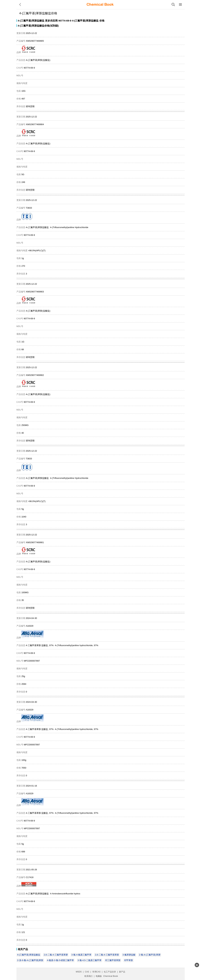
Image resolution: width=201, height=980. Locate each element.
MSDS (79, 972)
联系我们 (88, 976)
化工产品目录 (110, 972)
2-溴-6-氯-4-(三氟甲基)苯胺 (30, 960)
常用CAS (96, 972)
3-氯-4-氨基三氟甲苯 (81, 955)
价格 (102, 21)
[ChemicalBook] (100, 5)
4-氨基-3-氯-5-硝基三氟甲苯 (60, 960)
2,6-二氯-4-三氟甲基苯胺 (107, 955)
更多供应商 (51, 21)
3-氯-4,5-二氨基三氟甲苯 (89, 960)
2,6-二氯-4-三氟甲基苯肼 (56, 955)
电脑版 (99, 976)
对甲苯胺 (129, 960)
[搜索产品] (173, 5)
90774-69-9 (65, 21)
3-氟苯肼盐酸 (129, 955)
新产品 (122, 972)
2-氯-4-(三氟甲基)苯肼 (150, 955)
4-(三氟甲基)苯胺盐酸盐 (31, 21)
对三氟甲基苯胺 (113, 960)
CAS (87, 972)
